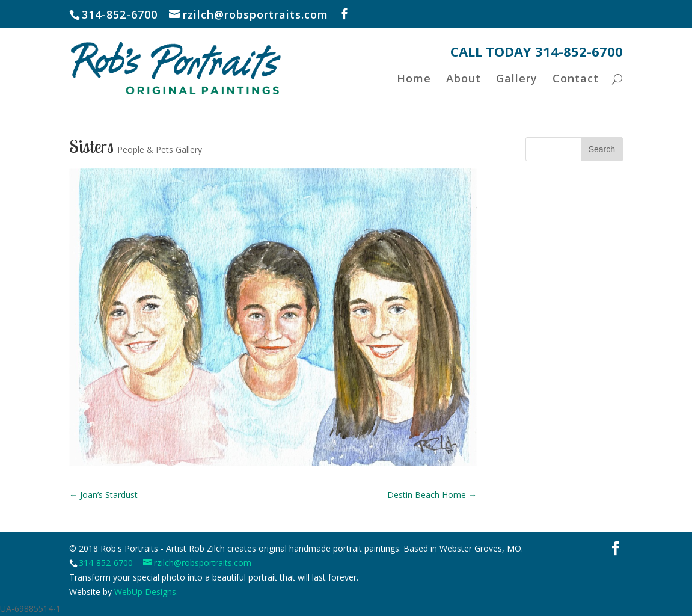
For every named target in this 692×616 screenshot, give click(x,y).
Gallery (516, 97)
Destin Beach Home (432, 495)
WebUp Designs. (146, 592)
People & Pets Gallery (160, 149)
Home (412, 97)
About (462, 97)
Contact (576, 97)
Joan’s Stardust (103, 495)
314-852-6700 (106, 563)
